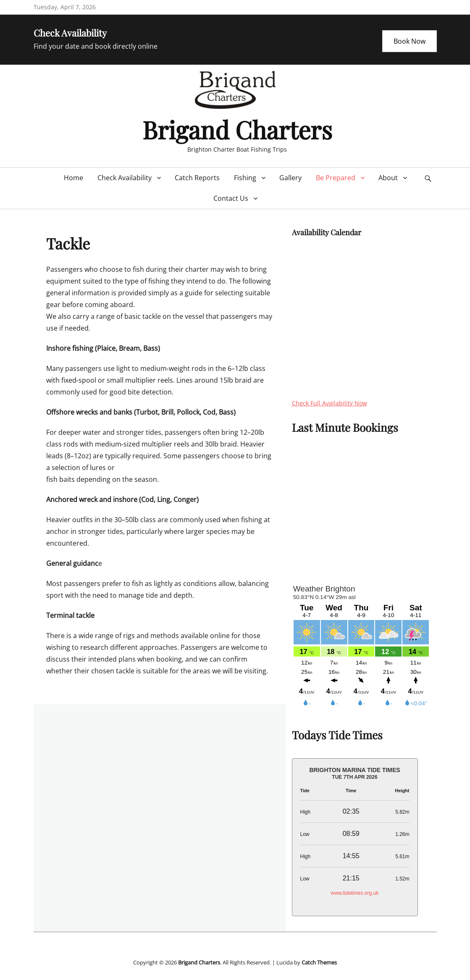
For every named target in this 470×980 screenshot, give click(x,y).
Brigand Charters (237, 129)
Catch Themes (319, 962)
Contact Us (231, 198)
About (388, 178)
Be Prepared (336, 178)
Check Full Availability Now (330, 403)
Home (74, 178)
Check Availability (125, 178)
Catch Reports (197, 178)
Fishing (245, 178)
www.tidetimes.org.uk (355, 893)
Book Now (410, 41)
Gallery (290, 178)
